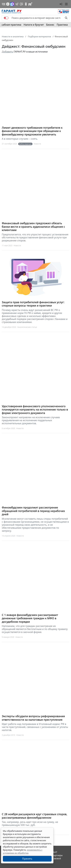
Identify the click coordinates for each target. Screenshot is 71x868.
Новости (37, 144)
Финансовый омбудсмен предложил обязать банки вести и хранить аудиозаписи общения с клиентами (33, 227)
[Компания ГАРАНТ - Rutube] (30, 4)
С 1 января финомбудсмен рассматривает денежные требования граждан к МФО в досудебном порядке (30, 618)
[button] (61, 4)
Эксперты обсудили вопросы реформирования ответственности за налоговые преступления (33, 718)
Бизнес (50, 25)
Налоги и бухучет (34, 25)
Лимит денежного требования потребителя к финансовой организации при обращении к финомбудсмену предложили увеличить (32, 131)
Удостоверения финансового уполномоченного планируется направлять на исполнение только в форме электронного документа (35, 410)
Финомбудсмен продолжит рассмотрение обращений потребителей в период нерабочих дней (33, 511)
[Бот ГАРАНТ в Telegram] (21, 4)
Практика (62, 25)
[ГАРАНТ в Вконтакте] (4, 4)
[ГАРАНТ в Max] (12, 4)
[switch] (6, 18)
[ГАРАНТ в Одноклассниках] (26, 4)
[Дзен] (8, 4)
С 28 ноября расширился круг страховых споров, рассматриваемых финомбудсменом (35, 816)
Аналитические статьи (27, 327)
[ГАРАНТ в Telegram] (17, 4)
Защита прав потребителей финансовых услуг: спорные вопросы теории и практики (33, 304)
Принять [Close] (27, 859)
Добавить (7, 52)
